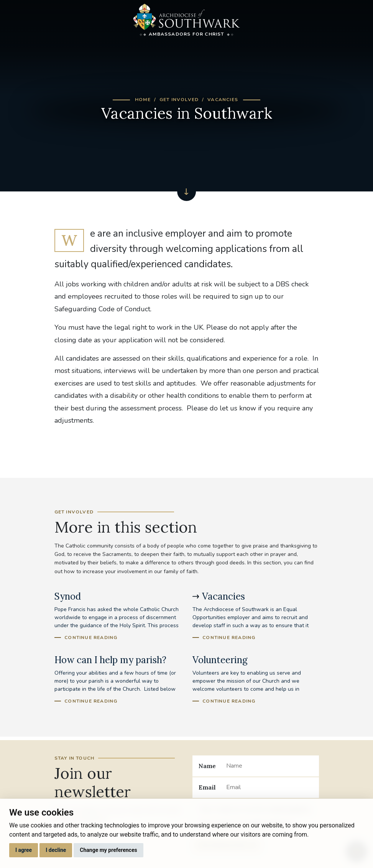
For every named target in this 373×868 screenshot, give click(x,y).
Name (207, 766)
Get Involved (179, 100)
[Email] (269, 788)
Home (143, 100)
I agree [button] (24, 850)
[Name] (269, 766)
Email (207, 787)
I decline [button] (56, 850)
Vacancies (223, 100)
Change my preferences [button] (108, 850)
